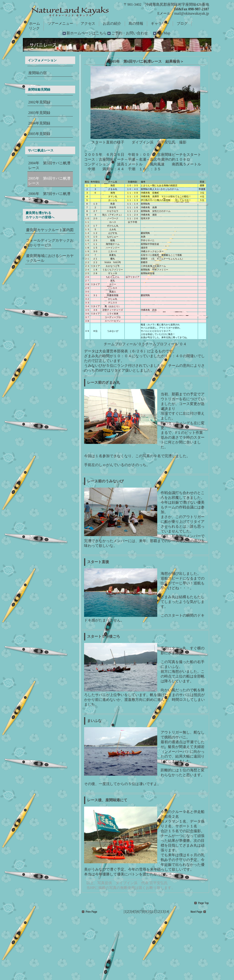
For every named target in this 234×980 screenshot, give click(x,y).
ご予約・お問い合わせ (130, 33)
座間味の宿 (37, 73)
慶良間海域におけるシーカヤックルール (50, 258)
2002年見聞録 (39, 102)
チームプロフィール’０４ (166, 344)
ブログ (182, 23)
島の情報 (136, 23)
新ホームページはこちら (87, 33)
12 (158, 911)
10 (149, 911)
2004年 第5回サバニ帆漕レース (49, 165)
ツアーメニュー (60, 23)
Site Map (164, 33)
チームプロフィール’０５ (124, 344)
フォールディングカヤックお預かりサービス (50, 243)
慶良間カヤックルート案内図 (50, 230)
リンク (34, 28)
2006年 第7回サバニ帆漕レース (49, 196)
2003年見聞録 (39, 113)
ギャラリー (160, 23)
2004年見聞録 (39, 123)
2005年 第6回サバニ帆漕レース (49, 181)
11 (153, 911)
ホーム (35, 23)
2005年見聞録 (39, 134)
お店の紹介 (112, 23)
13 (162, 911)
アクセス (88, 23)
